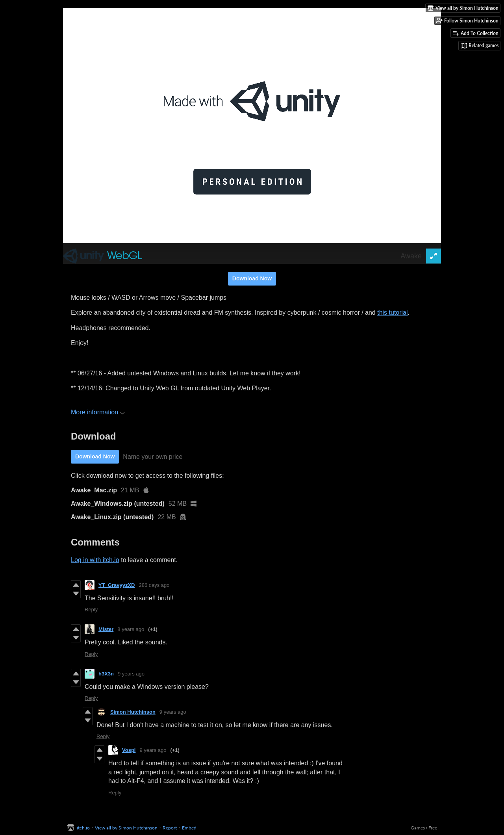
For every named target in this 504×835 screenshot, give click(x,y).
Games (418, 828)
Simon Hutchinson (133, 712)
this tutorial (392, 313)
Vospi (129, 750)
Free (433, 828)
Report (170, 828)
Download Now (252, 278)
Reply (91, 610)
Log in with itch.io (95, 560)
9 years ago (131, 674)
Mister (106, 629)
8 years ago (131, 629)
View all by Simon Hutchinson (126, 828)
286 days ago (154, 585)
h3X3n (106, 674)
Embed (189, 828)
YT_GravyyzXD (117, 585)
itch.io (83, 828)
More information (98, 412)
